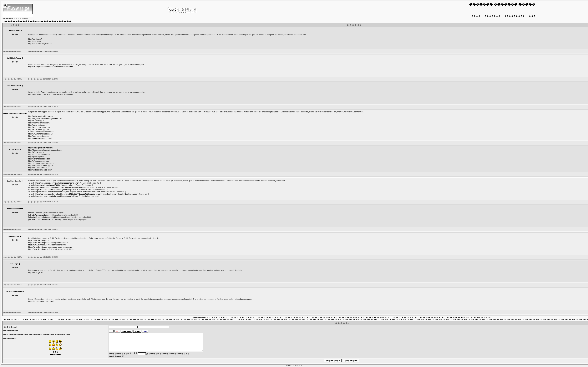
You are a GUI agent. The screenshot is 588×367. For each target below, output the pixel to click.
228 (440, 319)
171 (235, 319)
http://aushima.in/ (35, 39)
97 (459, 317)
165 (213, 319)
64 (370, 317)
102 (475, 317)
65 (372, 317)
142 (131, 319)
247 (509, 319)
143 (134, 319)
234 (462, 319)
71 (389, 317)
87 (432, 317)
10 (224, 317)
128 (80, 319)
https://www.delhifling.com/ (39, 240)
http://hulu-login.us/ (36, 272)
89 (437, 317)
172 (239, 319)
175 (249, 319)
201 (343, 319)
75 (400, 317)
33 (286, 317)
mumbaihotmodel (14, 209)
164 (210, 319)
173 (242, 319)
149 (156, 319)
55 (345, 317)
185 (285, 319)
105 (486, 317)
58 (354, 317)
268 (584, 319)
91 (443, 317)
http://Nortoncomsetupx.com (39, 127)
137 (113, 319)
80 (413, 317)
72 (391, 317)
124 (66, 319)
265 (573, 319)
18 (246, 317)
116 (37, 319)
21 (254, 317)
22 (256, 317)
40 (305, 317)
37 (297, 317)
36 (294, 317)
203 (350, 319)
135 (106, 319)
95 (453, 317)
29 (275, 317)
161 (199, 319)
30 (278, 317)
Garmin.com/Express (14, 291)
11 (227, 317)
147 (149, 319)
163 (206, 319)
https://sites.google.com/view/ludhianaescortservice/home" (58, 183)
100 (467, 317)
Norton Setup (14, 149)
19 (248, 317)
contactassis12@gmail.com (14, 113)
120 (51, 319)
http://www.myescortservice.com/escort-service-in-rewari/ (50, 67)
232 (455, 319)
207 (365, 319)
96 (456, 317)
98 (462, 317)
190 (303, 319)
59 (356, 317)
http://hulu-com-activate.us (39, 136)
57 (351, 317)
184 (282, 319)
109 (12, 319)
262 (563, 319)
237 (473, 319)
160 (196, 319)
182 (275, 319)
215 (393, 319)
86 (429, 317)
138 (116, 319)
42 (310, 317)
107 (5, 319)
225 (429, 319)
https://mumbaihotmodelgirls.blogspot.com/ (49, 217)
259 (552, 319)
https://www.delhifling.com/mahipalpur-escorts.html (48, 243)
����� (475, 16)
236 (469, 319)
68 (381, 317)
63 (367, 317)
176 (253, 319)
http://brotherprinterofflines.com (40, 116)
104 (482, 317)
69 (383, 317)
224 (426, 319)
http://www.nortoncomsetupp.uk (40, 134)
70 (386, 317)
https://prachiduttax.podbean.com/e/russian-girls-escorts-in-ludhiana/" (62, 187)
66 (375, 317)
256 (541, 319)
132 (95, 319)
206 (361, 319)
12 (229, 317)
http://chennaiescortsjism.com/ (40, 44)
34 (289, 317)
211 (379, 319)
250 (519, 319)
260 (555, 319)
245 (501, 319)
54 (343, 317)
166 (217, 319)
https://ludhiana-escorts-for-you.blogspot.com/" (54, 196)
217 (401, 319)
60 (359, 317)
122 (59, 319)
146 (145, 319)
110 (16, 319)
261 (559, 319)
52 (337, 317)
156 (181, 319)
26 (267, 317)
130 (87, 319)
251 (523, 319)
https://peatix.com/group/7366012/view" (51, 185)
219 (408, 319)
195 (321, 319)
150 (159, 319)
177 (257, 319)
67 (378, 317)
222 (419, 319)
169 (228, 319)
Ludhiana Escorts (14, 181)
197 (329, 319)
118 (44, 319)
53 (340, 317)
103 (478, 317)
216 (397, 319)
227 (437, 319)
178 (260, 319)
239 (480, 319)
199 (336, 319)
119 (48, 319)
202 (347, 319)
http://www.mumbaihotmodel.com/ (45, 215)
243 (494, 319)
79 (410, 317)
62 (364, 317)
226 (433, 319)
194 (318, 319)
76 (402, 317)
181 (271, 319)
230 (447, 319)
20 (251, 317)
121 (55, 319)
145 (141, 319)
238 (476, 319)
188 (296, 319)
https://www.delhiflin (36, 245)
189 (300, 319)
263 (566, 319)
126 (73, 319)
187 (293, 319)
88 (435, 317)
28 (273, 317)
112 (23, 319)
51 (335, 317)
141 (127, 319)
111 (19, 319)
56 (348, 317)
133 (98, 319)
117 (41, 319)
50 (332, 317)
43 (313, 317)
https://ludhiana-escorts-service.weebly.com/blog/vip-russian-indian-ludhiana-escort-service (71, 192)
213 (386, 319)
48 (327, 317)
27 (270, 317)
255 (537, 319)
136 (109, 319)
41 (308, 317)
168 (224, 319)
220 (411, 319)
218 (404, 319)
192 (311, 319)
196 (325, 319)
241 (487, 319)
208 (368, 319)
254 (534, 319)
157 (185, 319)
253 (530, 319)
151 (163, 319)
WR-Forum (296, 365)
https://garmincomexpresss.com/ (41, 301)
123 (62, 319)
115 (34, 319)
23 (259, 317)
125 (70, 319)
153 (170, 319)
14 (235, 317)
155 (177, 319)
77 (405, 317)
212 (383, 319)
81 (416, 317)
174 (246, 319)
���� (531, 16)
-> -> (38, 21)
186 (289, 319)
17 (243, 317)
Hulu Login (14, 264)
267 (581, 319)
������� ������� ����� (20, 21)
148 (152, 319)
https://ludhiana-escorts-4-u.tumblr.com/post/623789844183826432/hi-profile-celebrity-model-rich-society (76, 194)
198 (332, 319)
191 (307, 319)
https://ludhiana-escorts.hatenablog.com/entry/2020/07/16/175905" (61, 190)
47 (324, 317)
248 (512, 319)
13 (232, 317)
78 (408, 317)
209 (372, 319)
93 (448, 317)
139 (120, 319)
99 (464, 317)
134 (102, 319)
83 (421, 317)
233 (458, 319)
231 (451, 319)
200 (339, 319)
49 (329, 317)
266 (577, 319)
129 (84, 319)
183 (278, 319)
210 (375, 319)
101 (471, 317)
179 (264, 319)
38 (300, 317)
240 (483, 319)
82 (419, 317)
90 (440, 317)
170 (232, 319)
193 (314, 319)
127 (77, 319)
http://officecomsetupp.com (39, 129)
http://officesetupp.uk (36, 121)
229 (444, 319)
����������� (513, 16)
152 (167, 319)
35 (292, 317)
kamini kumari (14, 236)
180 (267, 319)
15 (237, 317)
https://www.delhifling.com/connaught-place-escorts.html (50, 247)
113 (26, 319)
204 (354, 319)
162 (203, 319)
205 (358, 319)
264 (570, 319)
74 (397, 317)
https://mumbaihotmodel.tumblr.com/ (46, 219)
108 (8, 319)
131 (91, 319)
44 (316, 317)
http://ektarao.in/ (35, 41)
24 (262, 317)
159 (192, 319)
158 (188, 319)
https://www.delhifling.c (37, 249)
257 (545, 319)
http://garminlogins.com (37, 125)
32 (283, 317)
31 (281, 317)
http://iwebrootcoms (36, 138)
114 (30, 319)
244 (498, 319)
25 (264, 317)
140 (123, 319)
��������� (491, 16)
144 (138, 319)
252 (527, 319)
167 (221, 319)
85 (427, 317)
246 (505, 319)
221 (415, 319)
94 (451, 317)
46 (321, 317)
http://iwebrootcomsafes (38, 170)
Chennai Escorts (14, 30)
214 (390, 319)
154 (174, 319)
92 (445, 317)
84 (424, 317)
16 (240, 317)
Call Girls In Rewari (14, 58)
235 (465, 319)
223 (422, 319)
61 (362, 317)
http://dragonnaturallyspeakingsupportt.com (45, 118)
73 (394, 317)
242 (491, 319)
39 (302, 317)
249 (516, 319)
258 (548, 319)
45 (319, 317)
